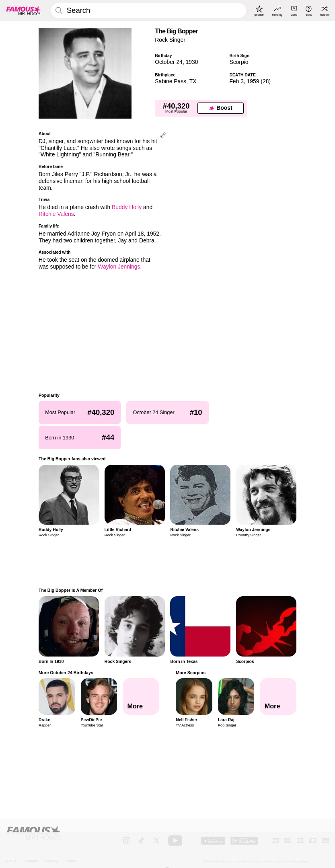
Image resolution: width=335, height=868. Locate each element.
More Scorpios (191, 673)
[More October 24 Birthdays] (141, 697)
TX (193, 81)
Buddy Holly (127, 207)
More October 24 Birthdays (66, 673)
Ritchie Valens (56, 214)
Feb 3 (236, 81)
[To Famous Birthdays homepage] (24, 10)
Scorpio (239, 62)
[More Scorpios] (278, 697)
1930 (192, 62)
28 (266, 81)
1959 (253, 81)
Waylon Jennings (119, 267)
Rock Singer (170, 40)
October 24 (169, 62)
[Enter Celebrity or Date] (149, 10)
